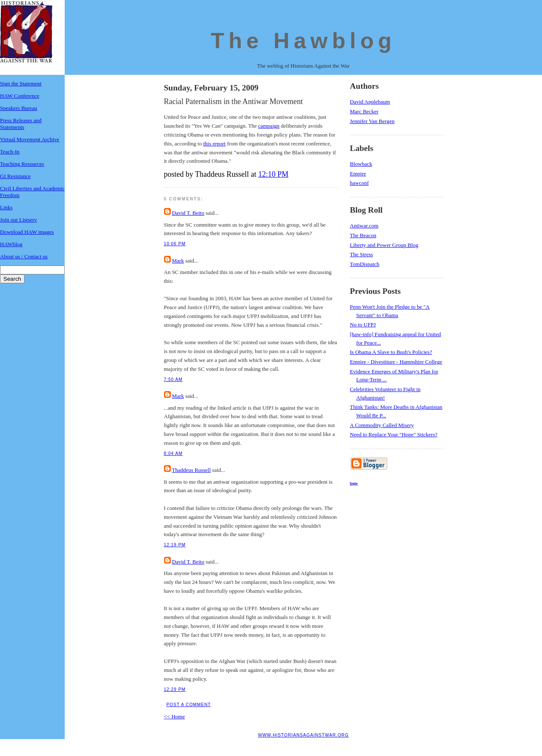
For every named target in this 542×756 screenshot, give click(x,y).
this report (215, 144)
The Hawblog (304, 41)
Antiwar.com (364, 226)
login (354, 483)
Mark (178, 261)
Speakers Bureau (19, 108)
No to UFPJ (363, 325)
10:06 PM (175, 244)
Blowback (361, 164)
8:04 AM (173, 453)
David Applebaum (370, 102)
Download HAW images (27, 232)
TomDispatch (365, 264)
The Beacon (363, 235)
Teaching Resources (22, 164)
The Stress (362, 254)
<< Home (175, 716)
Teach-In (10, 152)
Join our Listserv (18, 220)
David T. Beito (188, 213)
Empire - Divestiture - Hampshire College (396, 362)
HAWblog (11, 244)
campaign (269, 126)
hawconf (360, 183)
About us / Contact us (24, 256)
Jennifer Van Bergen (372, 121)
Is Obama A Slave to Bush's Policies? (391, 352)
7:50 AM (173, 379)
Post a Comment (189, 705)
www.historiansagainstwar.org (303, 735)
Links (6, 207)
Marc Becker (364, 111)
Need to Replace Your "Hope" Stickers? (394, 434)
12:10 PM (274, 174)
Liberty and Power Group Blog (384, 245)
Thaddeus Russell (192, 470)
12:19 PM (175, 545)
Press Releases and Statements (21, 124)
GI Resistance (15, 176)
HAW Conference (20, 96)
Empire (358, 174)
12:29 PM (175, 689)
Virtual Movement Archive (30, 139)
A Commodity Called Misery (382, 425)
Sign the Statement (21, 84)
